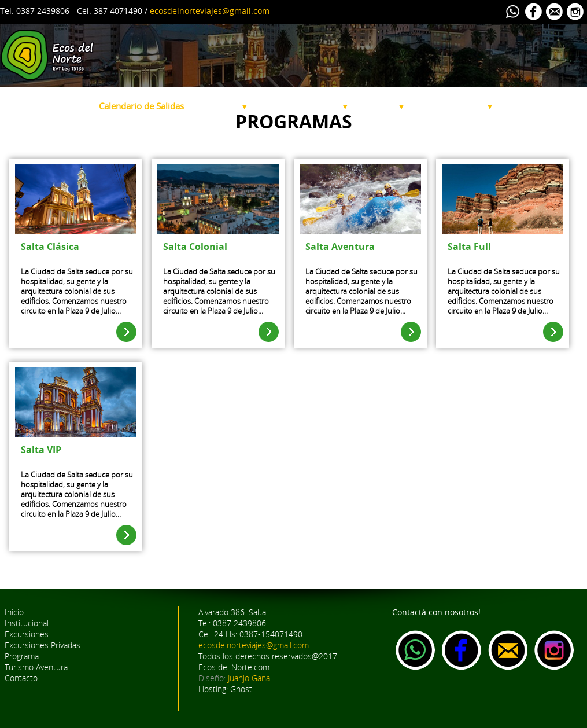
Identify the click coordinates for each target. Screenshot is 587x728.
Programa (381, 106)
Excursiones (220, 106)
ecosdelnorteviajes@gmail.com (210, 11)
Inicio (14, 612)
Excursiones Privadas (302, 106)
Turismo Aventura (453, 106)
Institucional (67, 106)
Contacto (21, 678)
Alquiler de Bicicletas (543, 106)
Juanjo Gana (249, 678)
